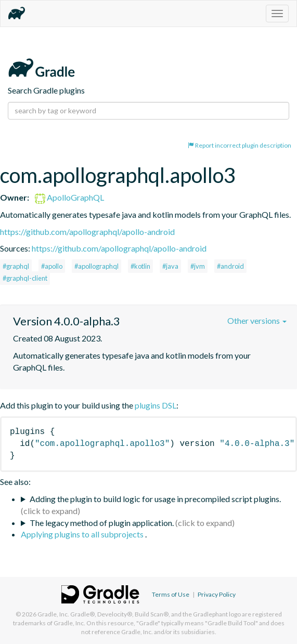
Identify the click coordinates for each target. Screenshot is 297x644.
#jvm (198, 266)
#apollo (52, 266)
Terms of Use (171, 594)
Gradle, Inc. (53, 614)
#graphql (16, 266)
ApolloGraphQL (69, 197)
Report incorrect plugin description (240, 145)
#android (230, 266)
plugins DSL (156, 405)
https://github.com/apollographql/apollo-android (87, 232)
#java (170, 266)
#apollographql (96, 266)
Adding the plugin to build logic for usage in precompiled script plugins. (155, 499)
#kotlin (140, 266)
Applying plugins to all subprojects (83, 534)
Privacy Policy (217, 594)
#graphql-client (25, 278)
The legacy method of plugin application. (102, 523)
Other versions (257, 320)
